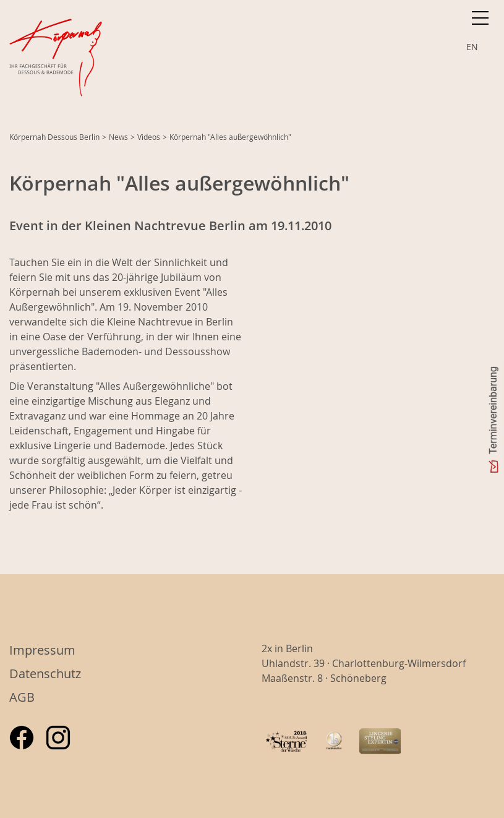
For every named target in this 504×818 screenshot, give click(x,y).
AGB (22, 697)
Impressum (42, 650)
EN (472, 47)
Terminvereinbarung (493, 410)
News (118, 137)
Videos (149, 137)
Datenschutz (45, 674)
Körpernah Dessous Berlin (54, 137)
